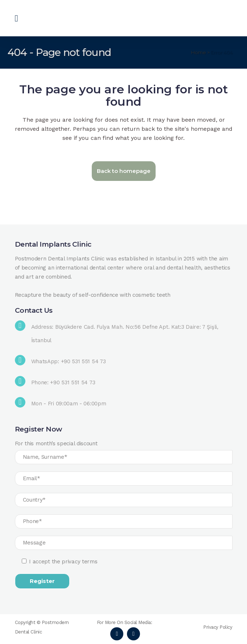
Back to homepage (124, 171)
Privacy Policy (218, 627)
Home (199, 52)
